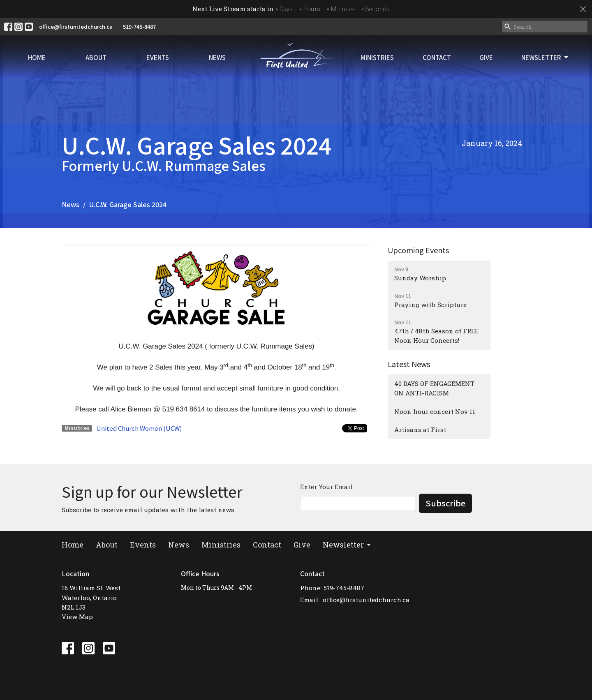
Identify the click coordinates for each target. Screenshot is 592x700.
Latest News (409, 364)
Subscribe (445, 503)
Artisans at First (420, 430)
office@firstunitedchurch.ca (76, 27)
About (96, 57)
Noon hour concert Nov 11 (435, 411)
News (217, 57)
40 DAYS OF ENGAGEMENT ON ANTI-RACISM (434, 388)
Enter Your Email (326, 487)
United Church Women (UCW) (139, 428)
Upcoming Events (418, 250)
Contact (437, 57)
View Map (77, 617)
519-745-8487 (139, 27)
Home (37, 57)
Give (486, 57)
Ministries (377, 57)
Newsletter (545, 57)
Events (158, 57)
